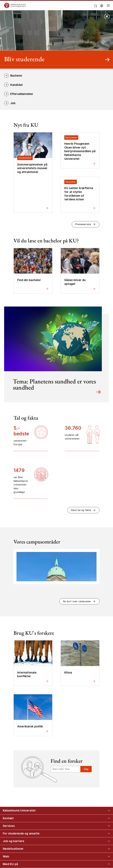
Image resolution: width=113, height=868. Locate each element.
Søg (86, 769)
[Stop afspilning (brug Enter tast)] (107, 16)
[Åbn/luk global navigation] (109, 6)
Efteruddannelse (22, 94)
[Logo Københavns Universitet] (41, 5)
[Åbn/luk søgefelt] (96, 6)
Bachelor (16, 76)
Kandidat (17, 85)
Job (13, 103)
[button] (86, 224)
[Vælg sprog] (102, 6)
